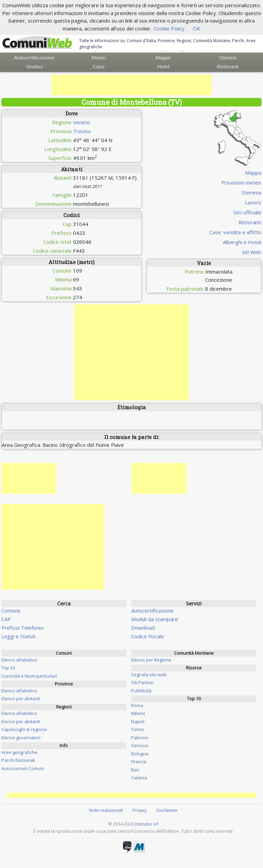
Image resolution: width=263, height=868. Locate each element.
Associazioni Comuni (23, 768)
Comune (11, 611)
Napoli (138, 721)
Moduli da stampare (155, 619)
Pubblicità (141, 691)
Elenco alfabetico (19, 660)
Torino (138, 729)
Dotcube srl (146, 824)
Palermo (140, 738)
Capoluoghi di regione (24, 729)
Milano (138, 713)
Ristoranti (228, 67)
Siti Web (252, 252)
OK (197, 28)
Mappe (163, 58)
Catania (139, 778)
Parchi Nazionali (18, 760)
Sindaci (34, 67)
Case (99, 67)
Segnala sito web (149, 675)
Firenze (139, 762)
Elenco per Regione (151, 660)
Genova (140, 745)
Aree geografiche (19, 752)
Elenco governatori (21, 738)
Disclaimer (167, 810)
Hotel (163, 67)
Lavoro (253, 202)
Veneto (82, 122)
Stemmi (228, 58)
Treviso (82, 131)
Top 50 (8, 668)
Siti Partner (143, 682)
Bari (135, 770)
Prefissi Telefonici (22, 628)
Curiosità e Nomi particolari (29, 676)
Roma (137, 705)
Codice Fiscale (148, 636)
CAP (6, 619)
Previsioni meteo (241, 183)
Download (143, 628)
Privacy (140, 810)
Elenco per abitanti (21, 699)
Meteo (99, 58)
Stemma (252, 192)
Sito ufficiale (247, 212)
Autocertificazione (34, 58)
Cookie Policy (169, 28)
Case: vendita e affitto (235, 232)
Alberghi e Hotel (242, 242)
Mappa (253, 173)
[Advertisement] (131, 85)
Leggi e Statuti (18, 636)
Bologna (140, 754)
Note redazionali (106, 810)
